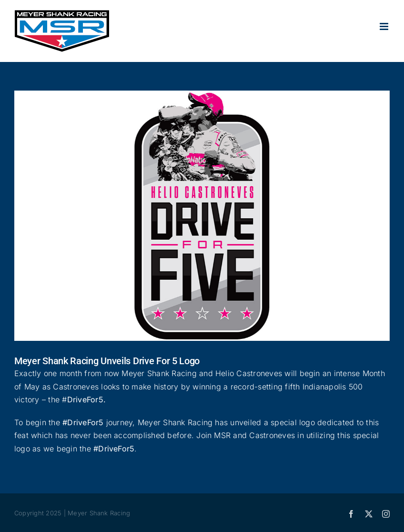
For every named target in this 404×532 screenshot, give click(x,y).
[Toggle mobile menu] (385, 26)
